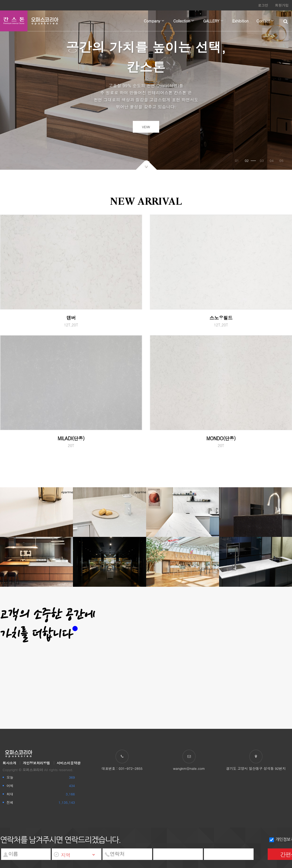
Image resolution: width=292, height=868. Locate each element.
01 (237, 160)
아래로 (146, 165)
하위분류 (163, 21)
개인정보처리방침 (36, 763)
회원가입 (282, 5)
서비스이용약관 (69, 763)
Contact (263, 21)
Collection (182, 21)
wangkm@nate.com (189, 768)
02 (250, 160)
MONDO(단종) (221, 438)
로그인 (263, 5)
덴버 (71, 318)
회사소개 (9, 763)
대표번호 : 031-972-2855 (122, 768)
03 (262, 160)
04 (271, 160)
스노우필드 (221, 318)
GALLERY (211, 21)
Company (152, 21)
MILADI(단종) (71, 438)
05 (281, 160)
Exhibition (241, 21)
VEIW (146, 127)
